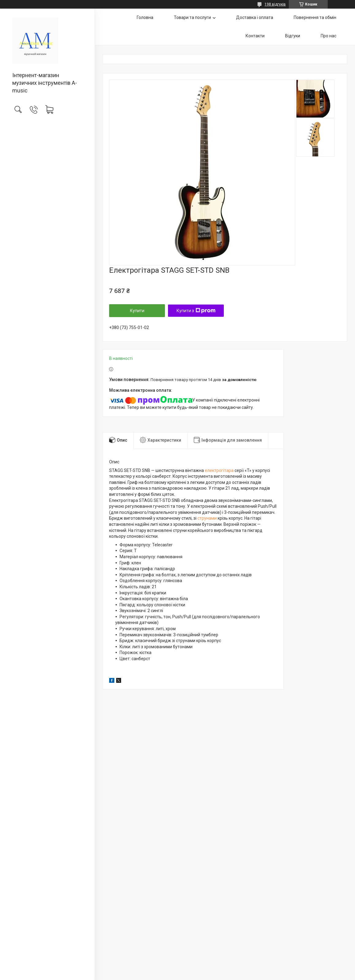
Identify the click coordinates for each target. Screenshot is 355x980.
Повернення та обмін (315, 17)
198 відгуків (275, 4)
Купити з (196, 311)
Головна (145, 17)
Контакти (255, 36)
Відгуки (293, 36)
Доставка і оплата (255, 17)
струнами (207, 518)
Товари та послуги (192, 17)
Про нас (328, 36)
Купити (137, 311)
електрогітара (219, 470)
